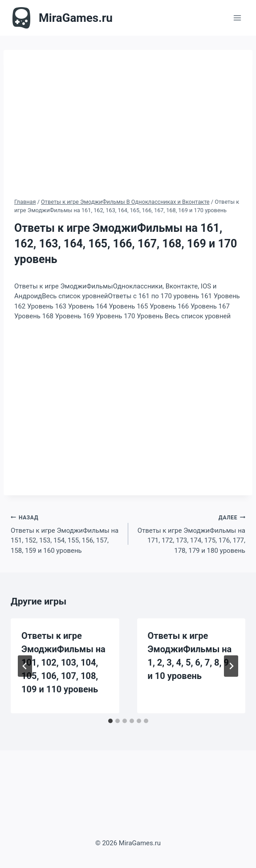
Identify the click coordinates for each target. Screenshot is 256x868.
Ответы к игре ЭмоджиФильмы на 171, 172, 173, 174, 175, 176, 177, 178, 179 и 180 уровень (190, 533)
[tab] (110, 721)
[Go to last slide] (25, 666)
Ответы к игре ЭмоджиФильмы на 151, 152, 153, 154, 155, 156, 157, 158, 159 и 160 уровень (66, 533)
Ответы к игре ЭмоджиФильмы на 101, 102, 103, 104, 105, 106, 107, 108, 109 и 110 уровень (63, 662)
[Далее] (231, 666)
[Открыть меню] (237, 18)
